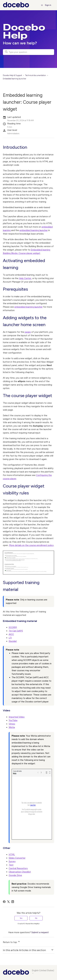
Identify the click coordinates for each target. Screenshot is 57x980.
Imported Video (17, 717)
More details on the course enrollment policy (31, 545)
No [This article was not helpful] (36, 918)
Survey (12, 861)
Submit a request (40, 932)
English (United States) (43, 972)
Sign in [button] (48, 5)
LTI (10, 638)
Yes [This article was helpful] (21, 918)
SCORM (13, 627)
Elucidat (13, 641)
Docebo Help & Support (12, 75)
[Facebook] (4, 902)
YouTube (13, 720)
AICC (11, 634)
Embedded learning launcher (14, 79)
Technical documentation (36, 75)
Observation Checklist (20, 872)
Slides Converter (17, 858)
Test (11, 865)
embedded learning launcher (34, 230)
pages (28, 332)
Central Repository (18, 868)
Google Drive (15, 875)
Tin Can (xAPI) (16, 631)
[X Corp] (8, 902)
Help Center (25, 278)
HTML (12, 855)
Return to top (12, 942)
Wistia (12, 727)
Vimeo (12, 724)
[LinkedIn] (13, 902)
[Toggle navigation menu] (42, 5)
